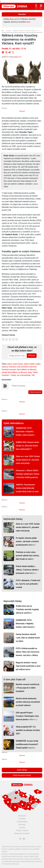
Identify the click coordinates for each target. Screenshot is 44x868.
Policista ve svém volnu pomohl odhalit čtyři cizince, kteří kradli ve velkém (28, 556)
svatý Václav (18, 364)
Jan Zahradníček (24, 375)
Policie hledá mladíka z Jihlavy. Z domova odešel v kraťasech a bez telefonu (27, 570)
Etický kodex (22, 822)
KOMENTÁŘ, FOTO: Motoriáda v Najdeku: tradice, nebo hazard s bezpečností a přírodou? (26, 433)
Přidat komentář (35, 392)
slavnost (33, 367)
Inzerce (22, 828)
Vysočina (12, 367)
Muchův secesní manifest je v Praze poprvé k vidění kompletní (28, 688)
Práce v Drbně (22, 830)
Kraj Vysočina (23, 367)
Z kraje (8, 31)
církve (9, 364)
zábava (5, 367)
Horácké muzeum (9, 370)
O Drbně (22, 819)
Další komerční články (22, 775)
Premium (22, 111)
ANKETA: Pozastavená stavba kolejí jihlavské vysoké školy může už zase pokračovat (27, 490)
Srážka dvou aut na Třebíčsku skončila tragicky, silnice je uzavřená (27, 609)
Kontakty (22, 825)
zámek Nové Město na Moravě (14, 372)
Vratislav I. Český (9, 375)
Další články (22, 770)
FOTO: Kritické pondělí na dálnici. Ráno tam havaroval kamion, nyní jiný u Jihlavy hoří (28, 654)
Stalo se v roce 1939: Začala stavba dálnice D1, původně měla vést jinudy (28, 460)
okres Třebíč (33, 372)
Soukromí (22, 816)
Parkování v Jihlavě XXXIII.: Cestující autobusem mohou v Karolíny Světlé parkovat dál (28, 476)
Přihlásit (32, 356)
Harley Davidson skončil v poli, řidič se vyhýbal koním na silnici (28, 638)
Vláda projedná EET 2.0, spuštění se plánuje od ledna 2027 (28, 730)
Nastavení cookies (22, 833)
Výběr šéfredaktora (14, 423)
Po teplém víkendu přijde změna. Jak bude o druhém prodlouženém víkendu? (27, 541)
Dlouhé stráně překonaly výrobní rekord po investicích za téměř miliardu (28, 702)
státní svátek (29, 364)
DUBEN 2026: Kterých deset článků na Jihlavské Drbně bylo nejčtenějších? (27, 446)
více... (29, 22)
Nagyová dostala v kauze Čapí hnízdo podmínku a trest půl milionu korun (28, 666)
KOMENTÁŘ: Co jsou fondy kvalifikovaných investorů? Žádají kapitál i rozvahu (27, 744)
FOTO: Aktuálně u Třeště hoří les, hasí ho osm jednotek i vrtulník (28, 584)
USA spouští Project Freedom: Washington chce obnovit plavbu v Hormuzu (27, 716)
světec (38, 364)
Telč (33, 375)
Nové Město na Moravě (27, 370)
